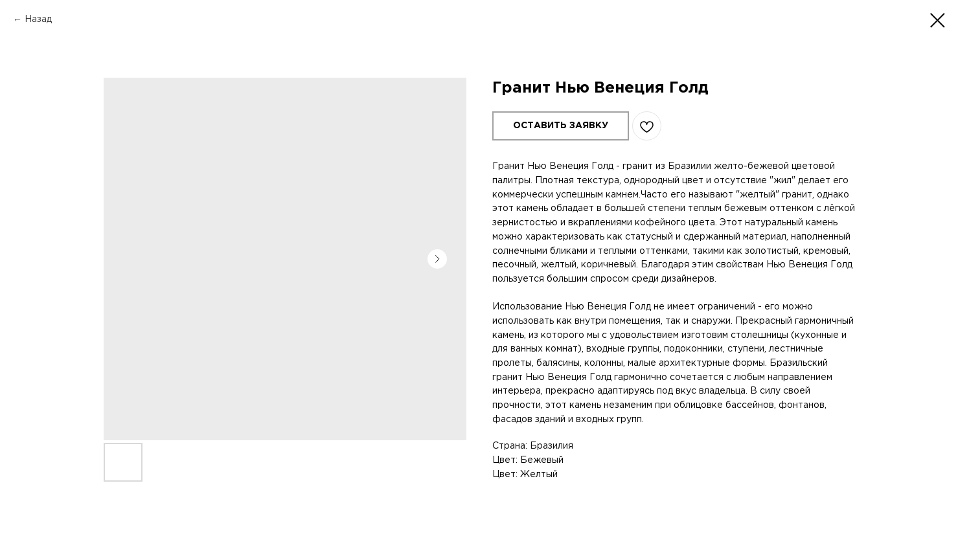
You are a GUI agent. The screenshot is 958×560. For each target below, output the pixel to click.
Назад (38, 19)
